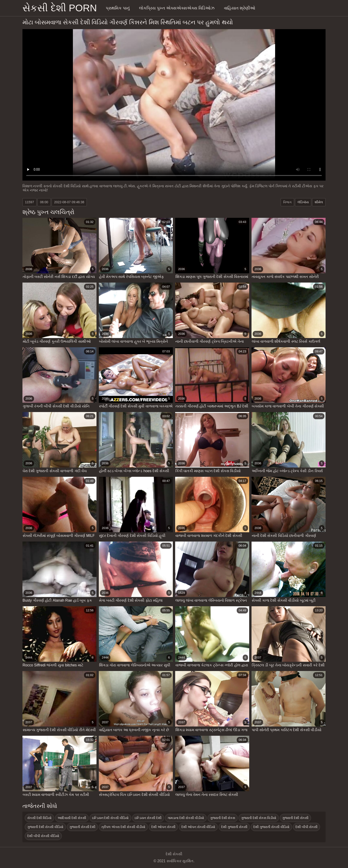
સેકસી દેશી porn (60, 8)
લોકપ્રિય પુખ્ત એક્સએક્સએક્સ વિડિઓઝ (177, 8)
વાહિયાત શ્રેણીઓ (240, 8)
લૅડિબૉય (303, 202)
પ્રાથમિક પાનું (118, 8)
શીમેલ (319, 202)
